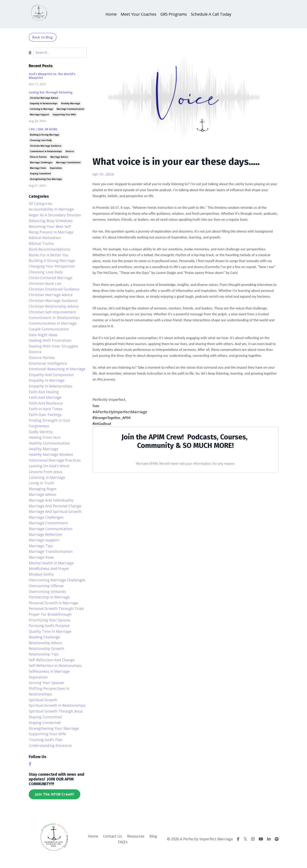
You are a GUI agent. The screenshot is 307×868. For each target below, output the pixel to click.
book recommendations (50, 249)
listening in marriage (42, 109)
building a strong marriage (44, 135)
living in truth (41, 483)
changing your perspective (52, 266)
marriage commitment (68, 162)
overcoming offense (46, 586)
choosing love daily (41, 140)
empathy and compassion (51, 375)
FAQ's (123, 842)
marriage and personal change (55, 506)
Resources (136, 836)
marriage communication (70, 109)
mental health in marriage (51, 563)
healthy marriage (71, 103)
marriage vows (38, 168)
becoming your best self (50, 226)
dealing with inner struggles (53, 346)
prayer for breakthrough (50, 614)
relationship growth (46, 649)
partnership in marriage (49, 597)
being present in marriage (51, 232)
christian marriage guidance (46, 146)
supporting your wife (64, 114)
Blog (153, 836)
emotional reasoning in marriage (57, 369)
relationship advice (45, 643)
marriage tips (41, 546)
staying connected (45, 723)
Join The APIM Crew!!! (55, 794)
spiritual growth (43, 700)
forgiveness (39, 426)
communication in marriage (53, 323)
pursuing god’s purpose (49, 626)
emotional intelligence (48, 363)
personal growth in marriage (53, 603)
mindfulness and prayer (49, 568)
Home (111, 14)
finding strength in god (49, 420)
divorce (70, 151)
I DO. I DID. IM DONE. (43, 129)
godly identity (41, 432)
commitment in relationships (46, 151)
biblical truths (41, 243)
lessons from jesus (45, 472)
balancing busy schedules (51, 221)
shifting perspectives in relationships (49, 691)
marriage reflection (45, 534)
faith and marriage (45, 398)
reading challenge (44, 637)
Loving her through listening (51, 92)
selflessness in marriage (49, 671)
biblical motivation (45, 238)
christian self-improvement (52, 312)
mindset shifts (41, 574)
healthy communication (49, 443)
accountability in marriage (51, 209)
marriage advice (59, 157)
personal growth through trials (56, 609)
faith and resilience (46, 403)
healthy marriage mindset (51, 455)
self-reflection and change (52, 660)
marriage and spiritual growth (55, 511)
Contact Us (113, 836)
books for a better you (49, 255)
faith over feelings (45, 415)
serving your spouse (46, 683)
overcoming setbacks (47, 591)
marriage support (40, 114)
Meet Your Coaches (138, 14)
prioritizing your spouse (50, 620)
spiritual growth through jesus (56, 711)
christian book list (45, 283)
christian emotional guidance (54, 289)
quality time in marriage (50, 631)
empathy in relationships (44, 103)
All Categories (41, 203)
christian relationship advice (54, 306)
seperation (56, 168)
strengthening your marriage (46, 179)
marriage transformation (51, 551)
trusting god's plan (46, 740)
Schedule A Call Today (211, 14)
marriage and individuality (51, 500)
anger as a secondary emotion (55, 215)
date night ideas (43, 335)
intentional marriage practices (55, 460)
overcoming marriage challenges (57, 580)
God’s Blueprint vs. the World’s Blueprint (52, 76)
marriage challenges (41, 162)
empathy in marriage (47, 380)
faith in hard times (46, 409)
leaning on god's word (49, 466)
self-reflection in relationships (55, 666)
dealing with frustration (50, 341)
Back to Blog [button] (43, 37)
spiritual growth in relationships (57, 706)
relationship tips (44, 654)
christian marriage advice (44, 98)
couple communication (49, 329)
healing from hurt (45, 437)
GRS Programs (174, 14)
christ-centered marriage (51, 278)
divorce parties (38, 157)
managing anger (43, 489)
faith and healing (44, 392)
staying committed (40, 174)
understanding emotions (50, 745)
